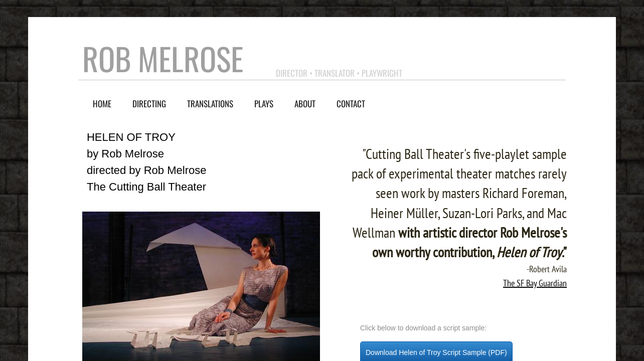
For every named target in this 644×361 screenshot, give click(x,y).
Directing (149, 104)
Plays (264, 104)
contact (351, 104)
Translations (210, 104)
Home (102, 104)
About (305, 104)
